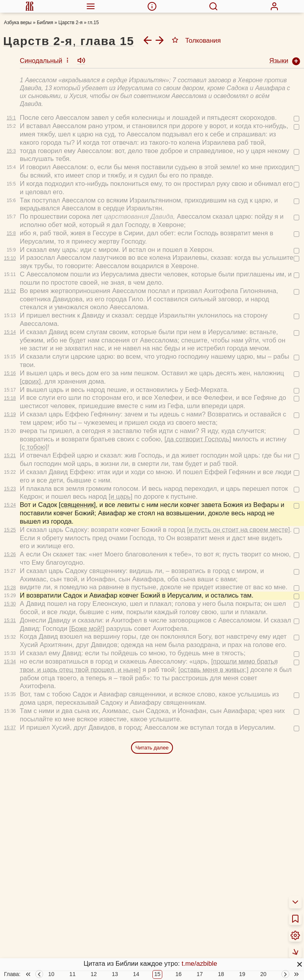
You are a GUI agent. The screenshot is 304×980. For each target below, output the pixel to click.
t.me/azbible (199, 964)
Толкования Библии (34, 937)
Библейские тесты (200, 952)
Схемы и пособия (199, 911)
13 (115, 889)
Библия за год (101, 911)
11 (72, 889)
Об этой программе (34, 926)
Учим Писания (195, 921)
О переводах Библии (36, 916)
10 (51, 889)
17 (200, 889)
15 (158, 889)
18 (221, 889)
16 (179, 889)
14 (136, 889)
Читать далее (152, 631)
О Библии (19, 906)
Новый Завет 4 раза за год (120, 921)
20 (264, 889)
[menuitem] (30, 6)
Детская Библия (197, 941)
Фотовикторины (196, 972)
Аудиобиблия (193, 932)
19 (242, 889)
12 (94, 889)
